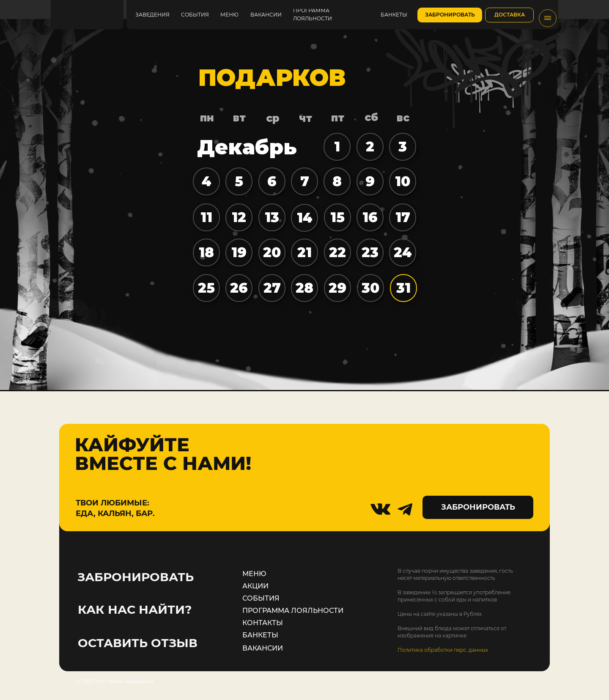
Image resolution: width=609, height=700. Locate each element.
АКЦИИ (255, 586)
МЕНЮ (254, 574)
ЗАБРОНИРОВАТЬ (136, 577)
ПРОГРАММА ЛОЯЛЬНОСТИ (293, 611)
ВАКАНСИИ (263, 648)
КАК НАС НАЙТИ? (135, 609)
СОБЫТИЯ (261, 598)
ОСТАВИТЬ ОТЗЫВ (138, 643)
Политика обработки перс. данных (443, 650)
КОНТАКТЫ (263, 623)
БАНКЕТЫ (260, 635)
